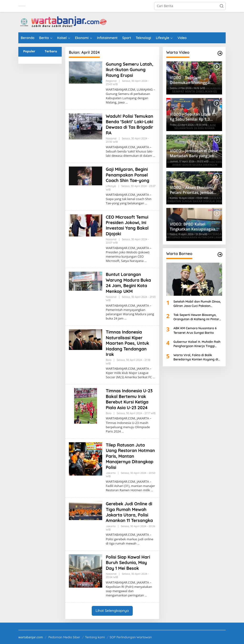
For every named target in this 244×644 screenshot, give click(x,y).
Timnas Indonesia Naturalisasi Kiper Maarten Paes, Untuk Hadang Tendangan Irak (127, 343)
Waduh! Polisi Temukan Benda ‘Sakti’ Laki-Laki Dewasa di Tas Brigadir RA (130, 125)
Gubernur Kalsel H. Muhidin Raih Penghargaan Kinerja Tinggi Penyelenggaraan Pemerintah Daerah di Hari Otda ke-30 (197, 344)
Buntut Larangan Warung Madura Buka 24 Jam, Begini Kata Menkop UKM (128, 283)
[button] (222, 6)
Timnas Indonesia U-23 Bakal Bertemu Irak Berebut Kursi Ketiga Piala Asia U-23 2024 (129, 399)
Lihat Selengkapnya (112, 611)
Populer (29, 51)
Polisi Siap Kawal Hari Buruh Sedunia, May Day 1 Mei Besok (128, 563)
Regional (111, 81)
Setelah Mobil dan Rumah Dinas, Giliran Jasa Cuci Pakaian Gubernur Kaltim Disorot (197, 304)
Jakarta (111, 473)
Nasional (111, 138)
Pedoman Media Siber (64, 637)
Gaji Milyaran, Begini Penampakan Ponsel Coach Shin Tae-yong (128, 175)
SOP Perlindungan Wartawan (131, 637)
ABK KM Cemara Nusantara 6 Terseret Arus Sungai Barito (195, 330)
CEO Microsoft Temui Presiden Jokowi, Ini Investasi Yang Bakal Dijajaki (127, 225)
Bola (109, 360)
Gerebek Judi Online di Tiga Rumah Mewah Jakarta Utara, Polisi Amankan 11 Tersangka (129, 512)
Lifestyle (111, 186)
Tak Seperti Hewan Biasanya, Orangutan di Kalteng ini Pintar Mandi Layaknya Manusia (196, 317)
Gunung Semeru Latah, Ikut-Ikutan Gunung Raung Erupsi (130, 70)
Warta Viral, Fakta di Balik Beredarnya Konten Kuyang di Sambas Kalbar (196, 357)
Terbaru (51, 51)
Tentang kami (95, 637)
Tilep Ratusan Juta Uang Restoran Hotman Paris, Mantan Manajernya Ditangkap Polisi (130, 456)
